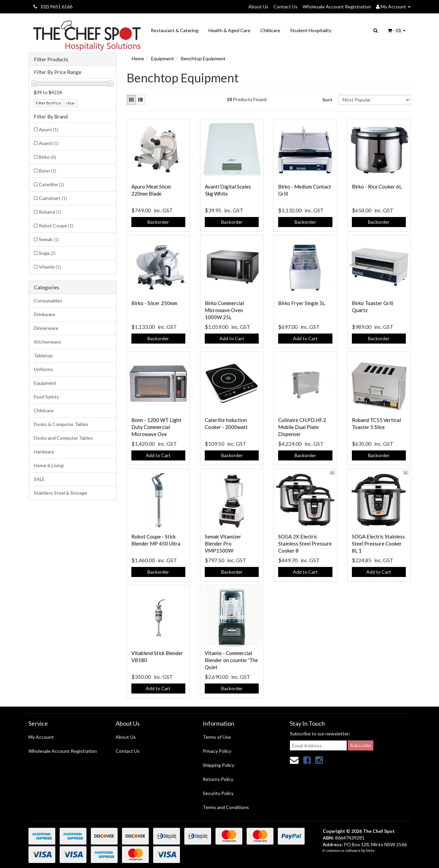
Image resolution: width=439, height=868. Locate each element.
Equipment (45, 383)
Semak (49, 239)
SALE (39, 479)
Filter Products (51, 59)
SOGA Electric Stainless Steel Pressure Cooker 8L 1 (378, 544)
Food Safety (46, 397)
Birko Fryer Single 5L (302, 303)
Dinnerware (46, 328)
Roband (50, 212)
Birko (47, 157)
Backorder (158, 222)
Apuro (49, 129)
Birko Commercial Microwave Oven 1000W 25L (224, 310)
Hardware (44, 452)
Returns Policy (218, 779)
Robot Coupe (56, 226)
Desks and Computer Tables (63, 438)
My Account (41, 737)
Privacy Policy (217, 751)
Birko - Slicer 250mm (154, 303)
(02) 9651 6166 (53, 7)
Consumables (48, 301)
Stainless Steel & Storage (60, 493)
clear (71, 103)
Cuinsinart (53, 198)
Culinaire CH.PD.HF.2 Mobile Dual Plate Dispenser (302, 427)
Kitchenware (47, 342)
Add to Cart (232, 338)
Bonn (48, 171)
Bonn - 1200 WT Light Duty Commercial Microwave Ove (156, 427)
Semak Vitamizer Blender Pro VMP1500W (223, 544)
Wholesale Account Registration (337, 7)
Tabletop (43, 355)
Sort (327, 100)
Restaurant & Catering (175, 30)
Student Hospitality (311, 30)
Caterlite (51, 184)
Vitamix (50, 267)
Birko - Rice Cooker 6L (377, 187)
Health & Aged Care (229, 30)
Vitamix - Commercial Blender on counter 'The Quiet (231, 660)
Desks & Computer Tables (61, 424)
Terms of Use (217, 737)
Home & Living (49, 465)
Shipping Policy (218, 765)
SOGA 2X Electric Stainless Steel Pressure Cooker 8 (305, 544)
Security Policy (218, 793)
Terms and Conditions (226, 807)
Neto (370, 850)
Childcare (270, 30)
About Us (258, 7)
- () (397, 30)
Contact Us (286, 7)
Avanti (49, 143)
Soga (47, 253)
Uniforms (43, 369)
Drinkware (45, 314)
